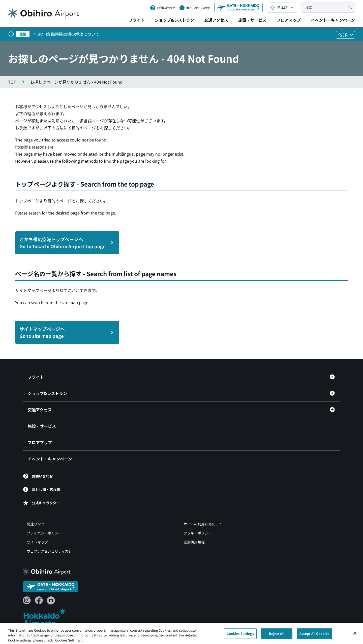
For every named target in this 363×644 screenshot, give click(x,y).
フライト (137, 20)
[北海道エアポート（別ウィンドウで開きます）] (49, 618)
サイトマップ (37, 542)
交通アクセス (216, 20)
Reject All (277, 635)
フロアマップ (289, 20)
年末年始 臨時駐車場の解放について (67, 34)
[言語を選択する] (282, 8)
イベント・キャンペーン (333, 20)
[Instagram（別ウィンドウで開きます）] (27, 600)
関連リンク (36, 524)
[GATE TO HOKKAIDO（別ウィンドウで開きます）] (238, 8)
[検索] (350, 8)
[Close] (355, 635)
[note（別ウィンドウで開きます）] (51, 600)
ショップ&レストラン (174, 20)
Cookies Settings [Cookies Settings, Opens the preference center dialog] (240, 635)
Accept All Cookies (314, 635)
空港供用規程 (194, 542)
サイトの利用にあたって (203, 524)
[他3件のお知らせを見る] (345, 35)
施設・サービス (252, 20)
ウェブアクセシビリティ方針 (49, 551)
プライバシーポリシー (44, 533)
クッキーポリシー (198, 533)
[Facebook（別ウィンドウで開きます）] (39, 600)
